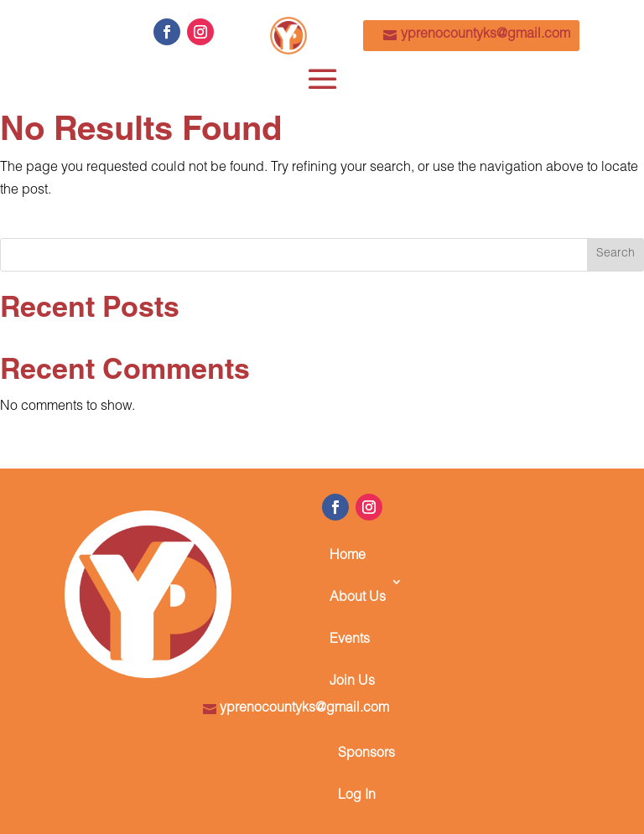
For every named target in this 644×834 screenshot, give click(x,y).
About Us (358, 598)
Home (348, 557)
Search (615, 254)
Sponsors (366, 754)
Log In (357, 796)
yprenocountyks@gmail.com (486, 35)
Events (350, 640)
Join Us (352, 682)
